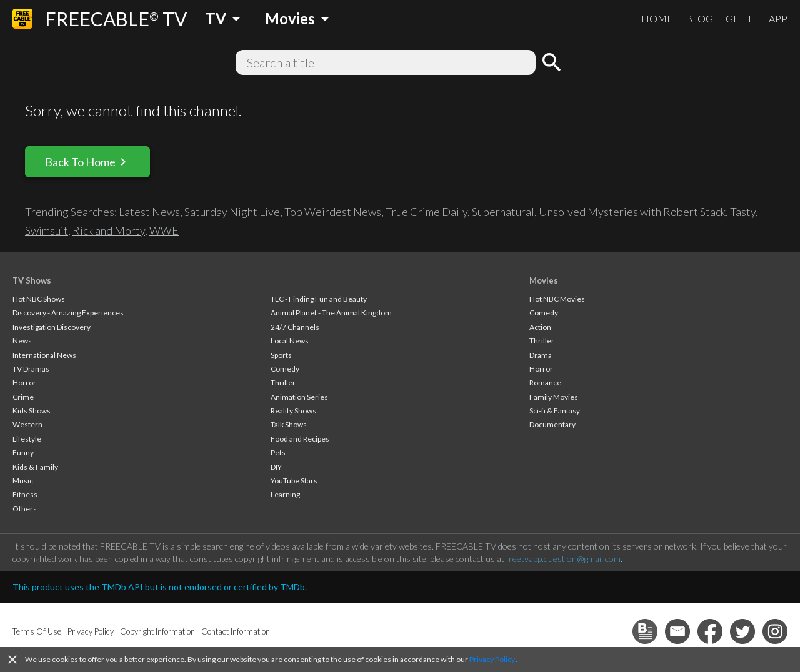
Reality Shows (293, 411)
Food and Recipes (300, 439)
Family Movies (554, 397)
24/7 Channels (295, 327)
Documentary (552, 424)
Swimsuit (47, 230)
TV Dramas (31, 369)
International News (44, 355)
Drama (541, 355)
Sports (281, 355)
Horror (24, 383)
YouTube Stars (294, 481)
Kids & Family (35, 467)
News (22, 341)
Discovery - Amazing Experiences (68, 313)
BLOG (699, 18)
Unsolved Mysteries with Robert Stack (632, 212)
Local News (290, 341)
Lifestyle (27, 439)
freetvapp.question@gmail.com (563, 559)
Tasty (743, 212)
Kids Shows (32, 411)
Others (25, 509)
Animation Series (299, 397)
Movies (544, 280)
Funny (23, 452)
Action (540, 327)
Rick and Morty (109, 230)
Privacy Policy (492, 659)
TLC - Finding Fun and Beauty (319, 299)
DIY (276, 467)
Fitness (25, 494)
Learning (285, 494)
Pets (278, 452)
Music (23, 481)
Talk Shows (289, 424)
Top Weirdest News (333, 212)
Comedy (285, 369)
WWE (164, 230)
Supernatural (503, 212)
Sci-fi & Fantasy (555, 411)
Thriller (283, 383)
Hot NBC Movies (557, 299)
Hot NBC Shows (39, 299)
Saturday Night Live (232, 212)
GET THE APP (757, 18)
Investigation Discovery (52, 327)
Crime (23, 397)
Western (27, 424)
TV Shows (32, 280)
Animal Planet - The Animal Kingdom (331, 313)
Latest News (149, 212)
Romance (545, 383)
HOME (657, 18)
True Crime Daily (427, 212)
